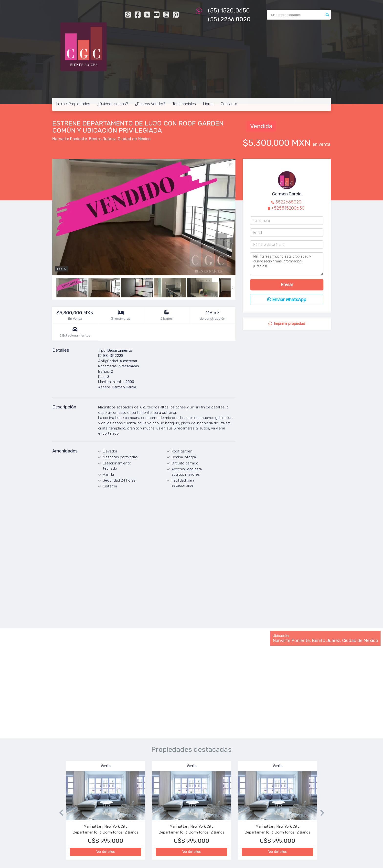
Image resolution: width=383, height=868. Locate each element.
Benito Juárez (102, 139)
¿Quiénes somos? (113, 104)
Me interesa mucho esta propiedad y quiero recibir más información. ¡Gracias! (287, 264)
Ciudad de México (134, 139)
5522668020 (288, 202)
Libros (208, 104)
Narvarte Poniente (70, 139)
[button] (59, 813)
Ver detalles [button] (106, 852)
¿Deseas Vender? (150, 104)
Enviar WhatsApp (287, 300)
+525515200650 (288, 208)
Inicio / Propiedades (73, 104)
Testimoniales (184, 104)
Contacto (229, 104)
